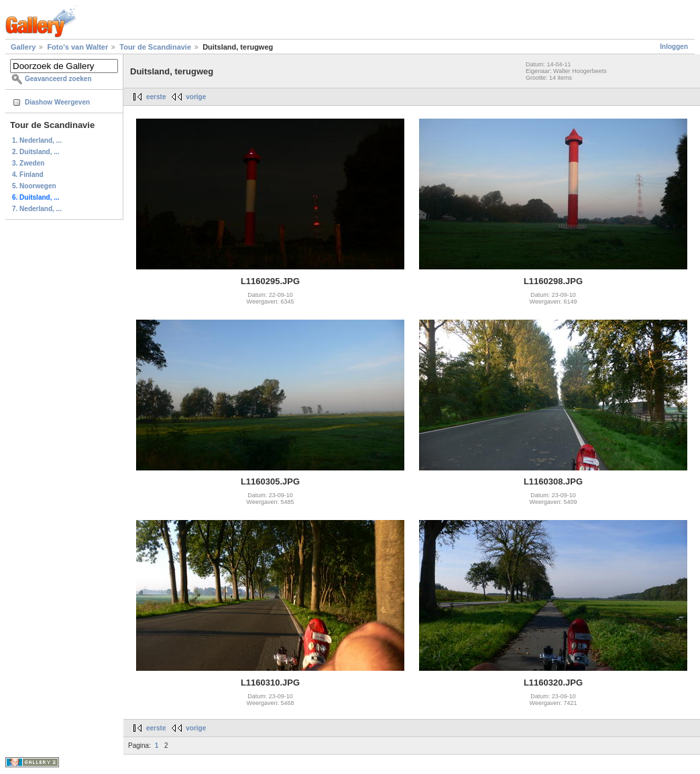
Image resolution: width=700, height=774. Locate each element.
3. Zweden (28, 163)
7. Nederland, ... (37, 209)
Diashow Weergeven (57, 102)
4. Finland (28, 175)
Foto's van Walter (77, 47)
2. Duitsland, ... (36, 152)
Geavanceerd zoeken (58, 79)
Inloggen (674, 47)
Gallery (23, 47)
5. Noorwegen (34, 186)
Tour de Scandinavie (155, 47)
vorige (196, 97)
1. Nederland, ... (37, 140)
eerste (156, 97)
